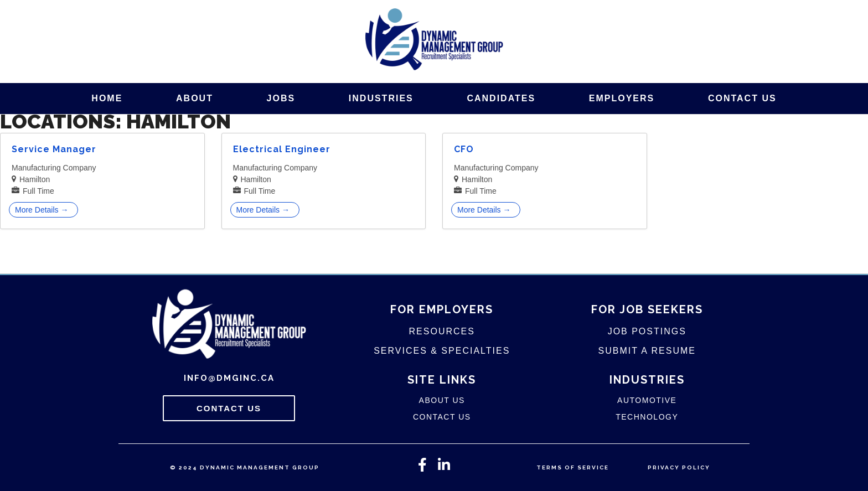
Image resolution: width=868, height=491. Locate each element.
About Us (442, 400)
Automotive (647, 400)
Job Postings (647, 331)
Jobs (281, 98)
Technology (647, 417)
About (195, 98)
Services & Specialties (442, 351)
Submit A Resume (647, 351)
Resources (442, 331)
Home (107, 98)
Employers (622, 98)
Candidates (501, 98)
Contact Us (742, 98)
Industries (381, 98)
